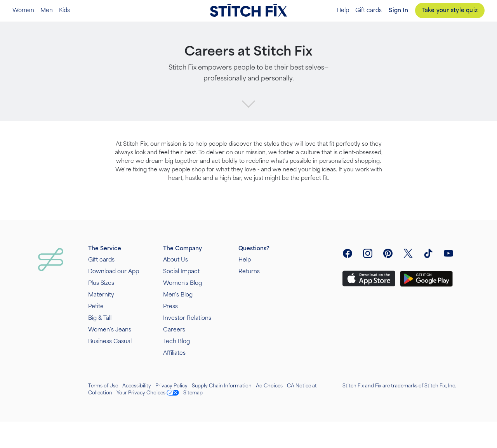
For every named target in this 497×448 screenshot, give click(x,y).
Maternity (101, 295)
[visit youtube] (448, 253)
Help (343, 10)
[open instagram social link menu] (368, 253)
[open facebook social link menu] (348, 253)
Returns (249, 271)
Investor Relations (187, 318)
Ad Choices (269, 386)
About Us (176, 260)
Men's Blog (178, 295)
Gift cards (368, 10)
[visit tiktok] (428, 253)
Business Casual (110, 341)
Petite (96, 306)
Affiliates (174, 353)
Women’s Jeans (110, 330)
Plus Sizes (101, 283)
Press (170, 306)
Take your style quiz (450, 10)
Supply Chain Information (222, 386)
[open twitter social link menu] (408, 253)
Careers (174, 330)
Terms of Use (103, 386)
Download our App (114, 271)
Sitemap (193, 393)
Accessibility (137, 386)
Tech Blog (176, 341)
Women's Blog (182, 283)
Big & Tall (100, 318)
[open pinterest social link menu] (388, 253)
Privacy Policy (171, 386)
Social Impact (181, 271)
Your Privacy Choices (141, 393)
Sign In (398, 10)
